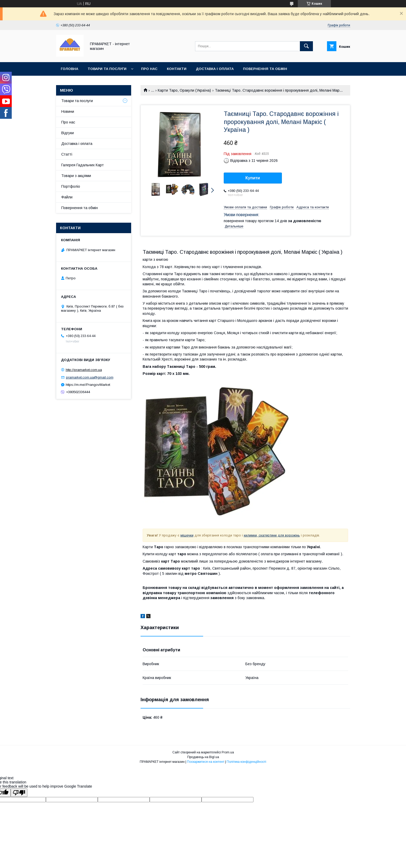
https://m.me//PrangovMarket (88, 385)
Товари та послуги (107, 69)
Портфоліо (71, 186)
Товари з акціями (76, 176)
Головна (69, 69)
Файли (67, 197)
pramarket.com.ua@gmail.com (90, 377)
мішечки (187, 535)
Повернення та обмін (265, 69)
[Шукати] (306, 46)
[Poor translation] (19, 793)
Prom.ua (228, 752)
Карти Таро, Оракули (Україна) (184, 90)
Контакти (177, 69)
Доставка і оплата (215, 69)
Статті (67, 154)
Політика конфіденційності (246, 762)
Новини (68, 111)
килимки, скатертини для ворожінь (272, 535)
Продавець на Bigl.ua (203, 757)
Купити (253, 178)
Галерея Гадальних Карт (83, 165)
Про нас (149, 69)
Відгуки (68, 133)
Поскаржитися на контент (206, 762)
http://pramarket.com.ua (84, 370)
